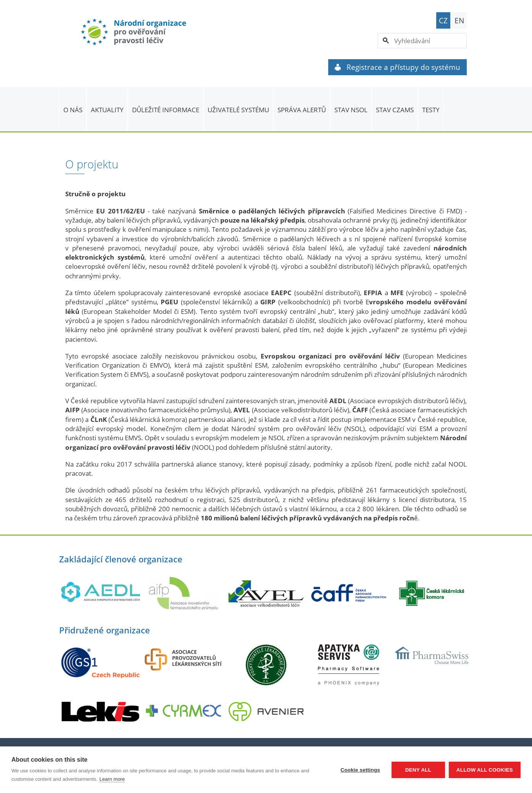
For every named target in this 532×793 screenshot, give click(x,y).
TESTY (431, 110)
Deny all (418, 770)
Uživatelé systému (238, 110)
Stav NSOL (351, 110)
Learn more (112, 779)
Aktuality (107, 110)
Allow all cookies (485, 770)
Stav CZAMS (395, 110)
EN (459, 21)
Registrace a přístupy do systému (397, 67)
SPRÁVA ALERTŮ (302, 110)
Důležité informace (166, 110)
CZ (443, 21)
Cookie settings (360, 770)
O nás (73, 110)
